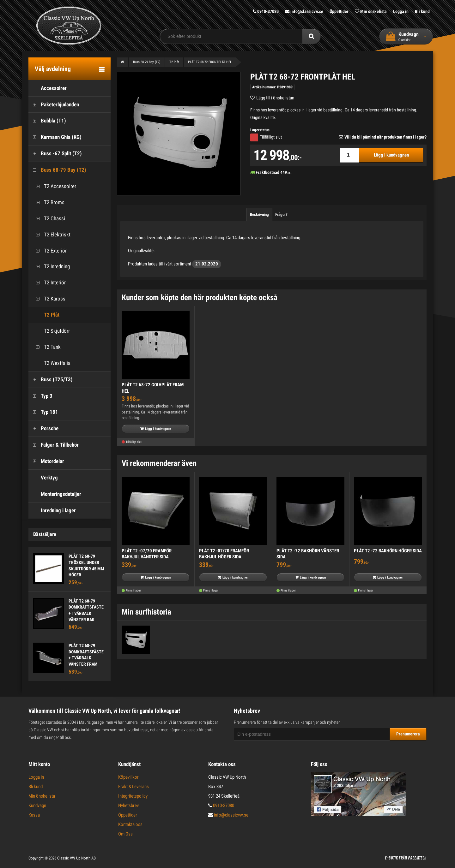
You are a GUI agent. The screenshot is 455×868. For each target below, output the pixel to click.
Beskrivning (259, 214)
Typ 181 (43, 412)
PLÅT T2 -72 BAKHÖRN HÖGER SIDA (388, 551)
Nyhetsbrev (128, 806)
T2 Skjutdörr (51, 331)
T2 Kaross (49, 299)
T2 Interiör (49, 283)
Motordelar (46, 461)
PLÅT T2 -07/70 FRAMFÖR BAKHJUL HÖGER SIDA (224, 554)
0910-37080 (266, 11)
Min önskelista (371, 11)
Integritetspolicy (133, 796)
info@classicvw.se (304, 11)
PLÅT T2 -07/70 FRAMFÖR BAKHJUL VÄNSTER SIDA (147, 554)
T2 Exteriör (49, 251)
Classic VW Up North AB (76, 858)
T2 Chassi (48, 219)
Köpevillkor (128, 777)
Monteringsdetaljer (55, 494)
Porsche (43, 428)
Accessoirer (48, 88)
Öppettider (339, 11)
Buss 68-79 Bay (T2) (57, 170)
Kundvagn (37, 806)
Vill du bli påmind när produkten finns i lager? (385, 137)
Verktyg (43, 478)
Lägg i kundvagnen (391, 155)
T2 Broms (48, 202)
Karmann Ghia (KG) (55, 137)
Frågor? (281, 214)
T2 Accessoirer (54, 186)
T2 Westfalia (51, 363)
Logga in (401, 11)
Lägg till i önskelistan (275, 98)
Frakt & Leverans (133, 787)
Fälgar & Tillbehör (54, 445)
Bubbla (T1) (47, 121)
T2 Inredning (51, 267)
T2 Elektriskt (51, 235)
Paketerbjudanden (54, 105)
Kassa (34, 815)
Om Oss (125, 834)
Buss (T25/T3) (51, 380)
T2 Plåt (45, 315)
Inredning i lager (52, 511)
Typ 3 (40, 396)
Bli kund (422, 11)
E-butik (391, 858)
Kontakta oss (130, 824)
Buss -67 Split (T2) (55, 154)
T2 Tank (46, 347)
